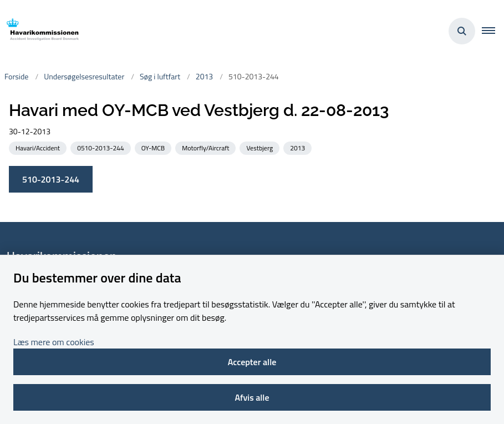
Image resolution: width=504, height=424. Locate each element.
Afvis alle (252, 397)
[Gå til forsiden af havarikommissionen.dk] (39, 31)
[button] (493, 31)
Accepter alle (252, 362)
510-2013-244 (51, 179)
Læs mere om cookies (54, 342)
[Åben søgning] (462, 31)
